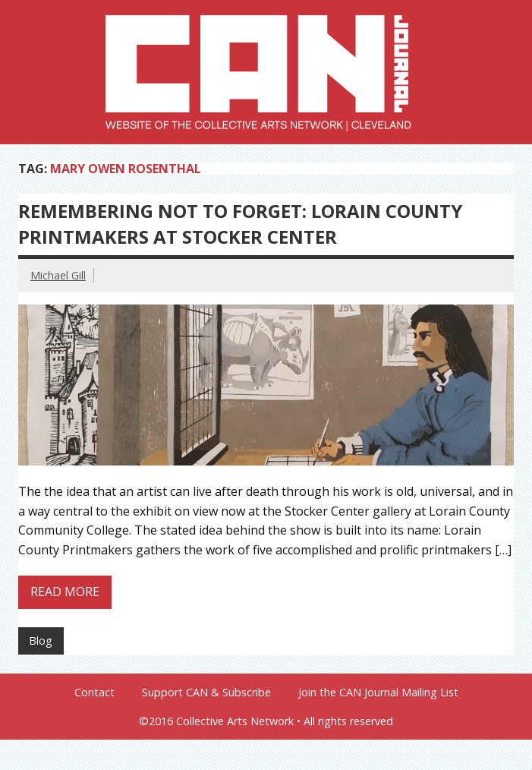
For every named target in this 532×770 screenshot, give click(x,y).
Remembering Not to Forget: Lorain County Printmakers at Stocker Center (240, 224)
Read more (65, 592)
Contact (94, 693)
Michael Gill (58, 275)
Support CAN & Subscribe (206, 693)
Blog (41, 641)
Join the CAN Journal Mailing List (378, 693)
